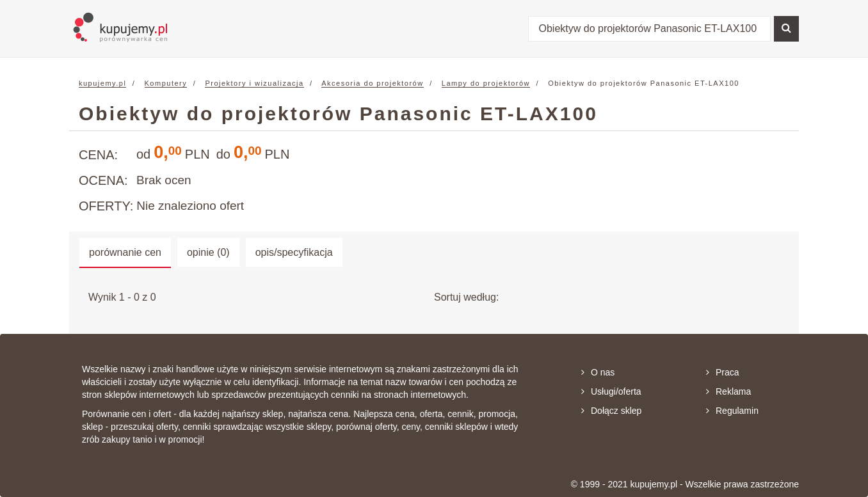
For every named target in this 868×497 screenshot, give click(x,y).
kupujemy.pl (102, 83)
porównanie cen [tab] (125, 252)
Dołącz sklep (611, 411)
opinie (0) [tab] (208, 252)
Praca (723, 372)
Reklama (728, 391)
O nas (598, 372)
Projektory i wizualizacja (254, 83)
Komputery (166, 83)
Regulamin (732, 411)
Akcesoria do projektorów (373, 83)
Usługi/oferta (611, 391)
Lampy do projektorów (486, 83)
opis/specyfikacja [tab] (294, 252)
